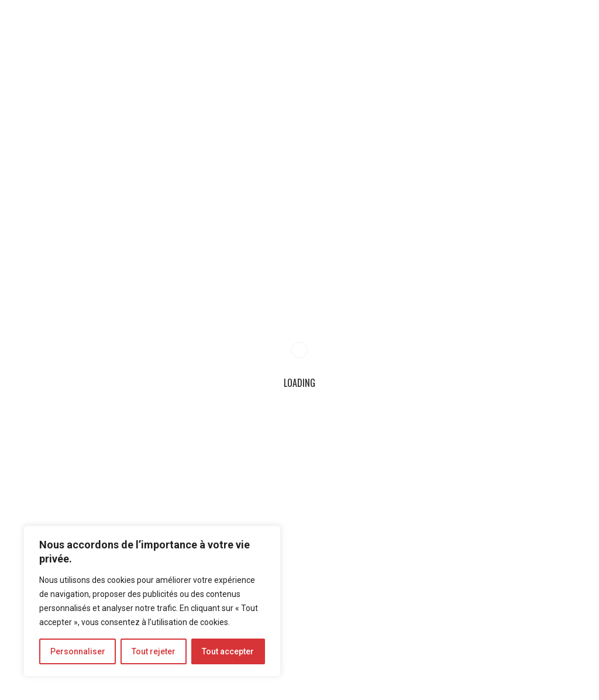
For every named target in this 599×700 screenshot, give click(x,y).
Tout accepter (228, 651)
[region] (152, 601)
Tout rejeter (154, 651)
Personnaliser (78, 651)
